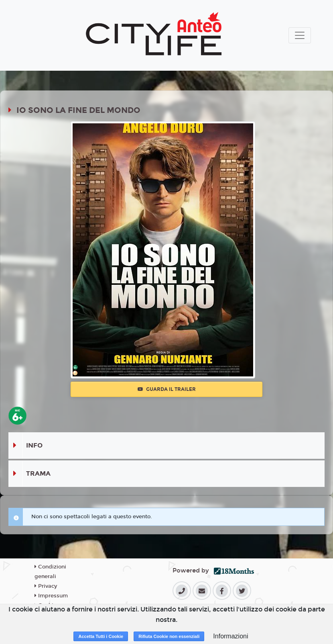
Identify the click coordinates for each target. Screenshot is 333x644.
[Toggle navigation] (300, 35)
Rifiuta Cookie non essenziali (169, 636)
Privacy (46, 586)
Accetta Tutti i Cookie (101, 636)
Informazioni (230, 636)
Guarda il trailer (167, 389)
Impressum (51, 596)
